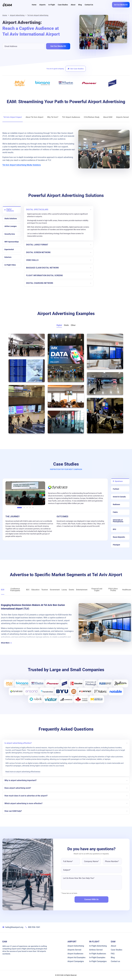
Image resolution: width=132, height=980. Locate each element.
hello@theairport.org (13, 927)
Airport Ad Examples (76, 957)
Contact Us (89, 5)
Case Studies (63, 5)
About (73, 5)
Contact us (115, 961)
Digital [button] (59, 325)
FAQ (113, 954)
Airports (42, 5)
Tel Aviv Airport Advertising (38, 15)
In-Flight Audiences (98, 954)
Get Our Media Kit (121, 5)
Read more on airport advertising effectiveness (23, 771)
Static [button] (66, 325)
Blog (80, 5)
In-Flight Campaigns (98, 961)
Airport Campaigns (76, 961)
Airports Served (74, 950)
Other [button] (73, 325)
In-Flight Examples (97, 957)
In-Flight (52, 5)
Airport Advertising (17, 15)
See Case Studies (76, 69)
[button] (19, 507)
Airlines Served (96, 950)
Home (34, 5)
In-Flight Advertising (98, 946)
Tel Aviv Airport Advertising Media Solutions (22, 165)
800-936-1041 (33, 927)
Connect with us (91, 899)
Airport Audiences (75, 954)
